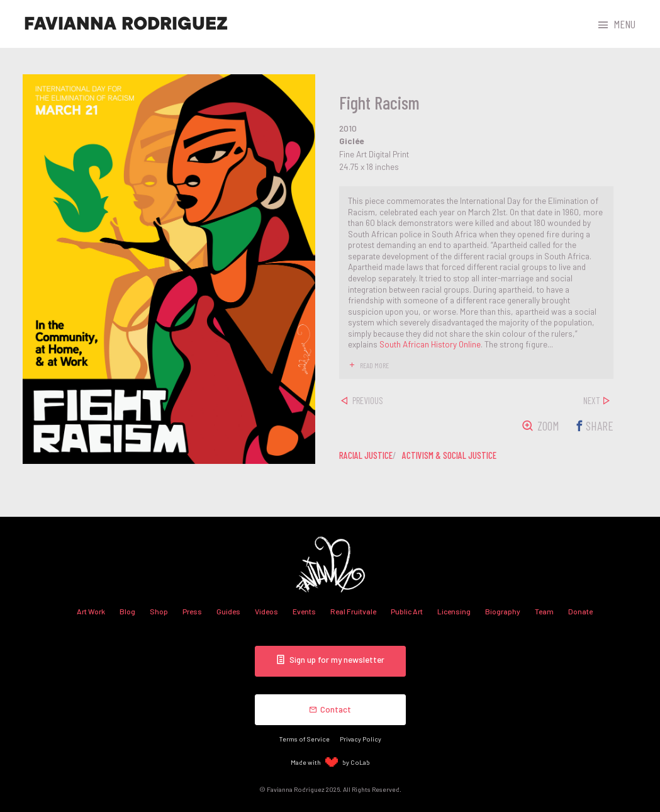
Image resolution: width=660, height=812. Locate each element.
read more (374, 365)
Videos (266, 611)
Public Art (407, 611)
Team (544, 611)
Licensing (454, 611)
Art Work (91, 611)
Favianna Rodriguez (126, 24)
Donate (580, 611)
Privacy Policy (361, 739)
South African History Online (430, 344)
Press (192, 611)
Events (304, 611)
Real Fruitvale (353, 611)
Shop (159, 611)
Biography (503, 611)
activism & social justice (449, 455)
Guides (228, 611)
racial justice (366, 455)
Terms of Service (305, 739)
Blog (127, 611)
